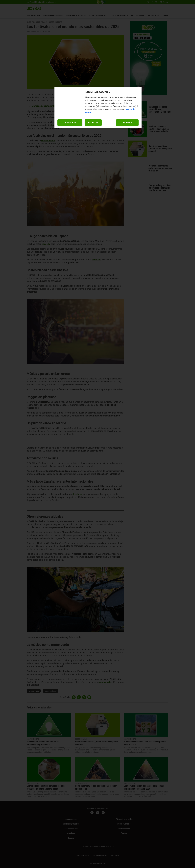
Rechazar (93, 123)
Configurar (70, 123)
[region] (98, 108)
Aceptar (127, 123)
